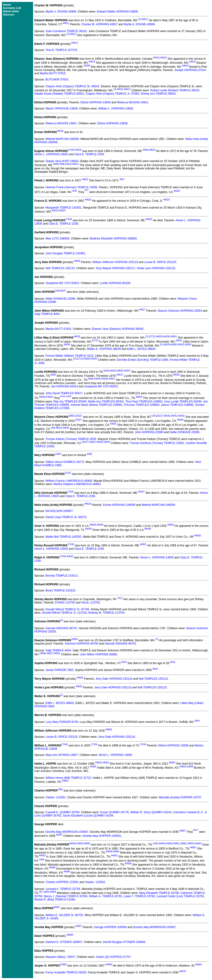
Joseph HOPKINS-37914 (190, 70)
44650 (198, 536)
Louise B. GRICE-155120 (160, 262)
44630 (166, 337)
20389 (63, 965)
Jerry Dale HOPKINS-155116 (114, 679)
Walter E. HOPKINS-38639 (104, 349)
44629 (159, 337)
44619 (78, 150)
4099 (145, 150)
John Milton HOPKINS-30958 (99, 654)
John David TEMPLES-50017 (64, 393)
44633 (188, 345)
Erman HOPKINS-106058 (119, 505)
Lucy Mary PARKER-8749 (62, 722)
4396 (62, 164)
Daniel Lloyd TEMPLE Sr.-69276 (66, 517)
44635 (113, 371)
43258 (87, 66)
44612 (73, 34)
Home (7, 5)
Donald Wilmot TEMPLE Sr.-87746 (67, 609)
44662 (184, 844)
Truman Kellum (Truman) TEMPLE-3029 (71, 439)
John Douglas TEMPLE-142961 (66, 253)
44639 (139, 397)
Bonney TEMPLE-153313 (62, 576)
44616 (185, 66)
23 (139, 19)
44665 (52, 868)
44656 (190, 767)
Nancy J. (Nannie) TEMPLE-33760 (66, 896)
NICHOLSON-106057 (59, 511)
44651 (143, 544)
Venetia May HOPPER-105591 (102, 836)
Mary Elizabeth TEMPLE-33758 (159, 893)
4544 (124, 662)
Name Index (11, 11)
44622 (85, 179)
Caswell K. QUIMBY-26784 (63, 812)
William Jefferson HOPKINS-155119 (115, 262)
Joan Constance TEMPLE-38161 (66, 31)
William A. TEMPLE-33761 (106, 896)
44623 (88, 200)
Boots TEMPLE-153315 (61, 591)
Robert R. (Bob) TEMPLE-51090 (55, 900)
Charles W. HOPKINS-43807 (99, 24)
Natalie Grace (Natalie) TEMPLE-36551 (59, 94)
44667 (57, 907)
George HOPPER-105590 (110, 927)
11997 (58, 454)
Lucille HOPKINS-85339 (115, 283)
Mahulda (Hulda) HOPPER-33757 (180, 797)
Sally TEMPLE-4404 (47, 314)
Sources (9, 15)
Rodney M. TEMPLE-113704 (106, 613)
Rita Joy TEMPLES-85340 (70, 402)
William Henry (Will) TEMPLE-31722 (68, 778)
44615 (163, 58)
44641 (174, 416)
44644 (92, 442)
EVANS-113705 (65, 603)
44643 (66, 428)
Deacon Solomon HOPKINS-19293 (180, 311)
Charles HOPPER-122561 (62, 882)
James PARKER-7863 (60, 670)
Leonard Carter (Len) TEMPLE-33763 (180, 896)
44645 (100, 442)
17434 (71, 150)
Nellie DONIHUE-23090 (61, 299)
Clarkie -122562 (56, 797)
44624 (62, 211)
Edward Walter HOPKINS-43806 (117, 12)
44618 (60, 131)
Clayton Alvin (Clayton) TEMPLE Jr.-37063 (112, 94)
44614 (156, 58)
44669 (109, 965)
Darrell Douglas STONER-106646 (124, 942)
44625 (149, 219)
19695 (74, 639)
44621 (75, 164)
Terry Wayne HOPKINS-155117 (115, 268)
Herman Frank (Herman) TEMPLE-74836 (71, 187)
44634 (94, 359)
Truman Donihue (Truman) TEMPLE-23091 (157, 443)
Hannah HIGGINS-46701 (61, 628)
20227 (63, 291)
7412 (120, 598)
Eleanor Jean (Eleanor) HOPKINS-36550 (118, 329)
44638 (49, 397)
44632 (181, 345)
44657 (182, 831)
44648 (93, 525)
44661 (176, 844)
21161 (68, 473)
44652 (57, 653)
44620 (152, 150)
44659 (80, 844)
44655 (93, 767)
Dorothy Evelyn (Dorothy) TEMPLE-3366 (143, 360)
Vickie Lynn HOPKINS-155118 (156, 268)
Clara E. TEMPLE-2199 (89, 154)
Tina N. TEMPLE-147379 (61, 50)
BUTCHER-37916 (57, 80)
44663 (191, 844)
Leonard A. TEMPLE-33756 (63, 889)
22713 (152, 337)
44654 (106, 763)
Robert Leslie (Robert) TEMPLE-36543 (175, 90)
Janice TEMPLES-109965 (177, 405)
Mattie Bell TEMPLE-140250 (63, 537)
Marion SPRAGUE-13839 (62, 109)
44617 (127, 89)
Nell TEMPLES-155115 (60, 268)
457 (41, 892)
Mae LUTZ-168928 (58, 239)
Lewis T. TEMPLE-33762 (139, 896)
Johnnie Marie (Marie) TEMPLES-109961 (96, 405)
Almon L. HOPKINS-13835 (51, 154)
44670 (182, 971)
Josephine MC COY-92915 (62, 283)
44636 (120, 371)
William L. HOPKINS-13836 (116, 109)
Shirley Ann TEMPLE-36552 (158, 94)
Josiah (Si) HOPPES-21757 (113, 957)
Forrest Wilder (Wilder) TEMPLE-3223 (70, 356)
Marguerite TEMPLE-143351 (64, 208)
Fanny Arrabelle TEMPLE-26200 (66, 972)
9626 (91, 379)
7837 (122, 179)
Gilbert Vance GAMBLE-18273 (65, 462)
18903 (72, 416)
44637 (127, 371)
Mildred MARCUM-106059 (62, 139)
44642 (181, 416)
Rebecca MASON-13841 (133, 102)
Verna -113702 (91, 603)
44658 (72, 844)
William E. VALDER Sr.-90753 (64, 915)
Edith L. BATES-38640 (141, 349)
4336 (89, 454)
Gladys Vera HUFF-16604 (62, 161)
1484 (60, 789)
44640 (167, 416)
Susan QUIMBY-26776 (115, 812)
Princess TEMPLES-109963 (142, 405)
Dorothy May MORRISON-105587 (67, 832)
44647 (141, 492)
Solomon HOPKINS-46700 (82, 644)
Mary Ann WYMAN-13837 (62, 755)
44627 (142, 310)
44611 (145, 19)
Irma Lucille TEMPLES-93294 (183, 402)
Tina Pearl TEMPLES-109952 (144, 402)
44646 (107, 442)
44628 (77, 337)
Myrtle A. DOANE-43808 (61, 12)
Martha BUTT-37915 (53, 73)
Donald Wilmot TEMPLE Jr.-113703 (64, 613)
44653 (99, 763)
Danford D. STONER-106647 (64, 942)
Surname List (12, 8)
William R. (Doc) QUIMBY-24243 (151, 812)
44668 (70, 935)
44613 (75, 43)
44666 (67, 872)
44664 (198, 844)
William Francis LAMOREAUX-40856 (69, 481)
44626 (77, 261)
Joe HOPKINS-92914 (65, 386)
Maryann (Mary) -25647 (60, 957)
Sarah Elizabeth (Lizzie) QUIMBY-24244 (88, 816)
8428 (106, 371)
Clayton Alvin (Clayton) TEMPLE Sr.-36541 (73, 86)
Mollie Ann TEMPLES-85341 (106, 402)
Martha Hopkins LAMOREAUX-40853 (77, 484)
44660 (87, 844)
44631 (174, 337)
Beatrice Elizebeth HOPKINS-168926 (113, 239)
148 (57, 291)
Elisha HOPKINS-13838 (112, 123)
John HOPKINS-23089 (149, 432)
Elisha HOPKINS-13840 (96, 102)
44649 (100, 525)
